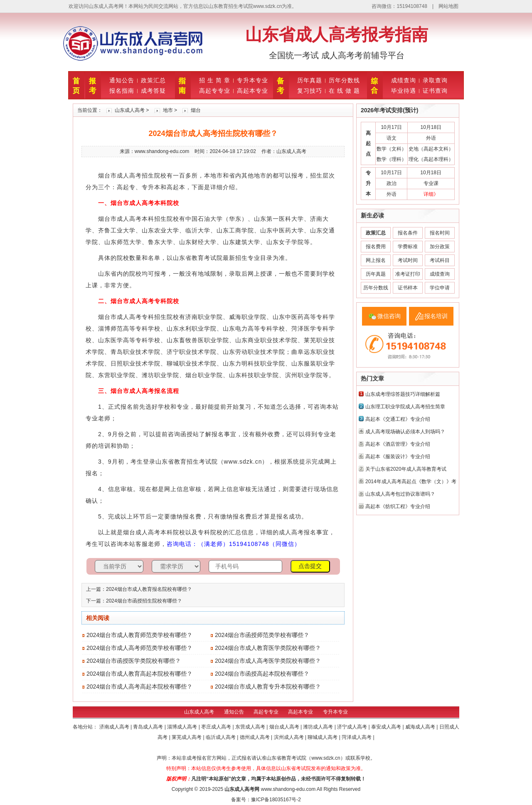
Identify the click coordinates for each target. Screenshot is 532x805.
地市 (168, 110)
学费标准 (408, 247)
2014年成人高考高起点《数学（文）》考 (411, 482)
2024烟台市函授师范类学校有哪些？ (262, 635)
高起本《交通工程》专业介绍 (398, 419)
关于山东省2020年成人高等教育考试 (406, 469)
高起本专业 (252, 91)
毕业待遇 (404, 91)
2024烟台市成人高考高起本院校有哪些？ (139, 686)
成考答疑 (153, 91)
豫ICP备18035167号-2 (276, 800)
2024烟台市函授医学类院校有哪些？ (134, 661)
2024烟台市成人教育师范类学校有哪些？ (139, 635)
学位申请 (440, 288)
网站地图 (448, 6)
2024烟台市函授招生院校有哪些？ (144, 601)
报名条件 (408, 233)
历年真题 (310, 80)
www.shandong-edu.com (288, 789)
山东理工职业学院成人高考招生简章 (405, 407)
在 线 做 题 (344, 91)
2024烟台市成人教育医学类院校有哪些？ (268, 648)
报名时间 (440, 233)
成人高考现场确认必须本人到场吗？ (405, 432)
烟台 (196, 110)
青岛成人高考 (149, 727)
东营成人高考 (251, 727)
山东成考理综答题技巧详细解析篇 (403, 394)
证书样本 (408, 288)
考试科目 (440, 260)
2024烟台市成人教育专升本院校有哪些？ (268, 686)
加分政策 (440, 247)
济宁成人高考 (353, 727)
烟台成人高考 (285, 727)
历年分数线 (344, 80)
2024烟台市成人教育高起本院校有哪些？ (139, 674)
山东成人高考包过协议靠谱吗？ (400, 494)
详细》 (431, 194)
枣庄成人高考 (217, 727)
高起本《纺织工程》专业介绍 (398, 506)
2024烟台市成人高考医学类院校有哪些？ (268, 661)
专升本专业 (252, 80)
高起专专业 (215, 91)
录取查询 (435, 80)
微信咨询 (389, 316)
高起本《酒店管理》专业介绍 (398, 444)
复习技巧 (310, 91)
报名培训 (436, 316)
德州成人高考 (255, 737)
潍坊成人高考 (319, 727)
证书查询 (435, 91)
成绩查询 (404, 80)
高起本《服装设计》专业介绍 (398, 457)
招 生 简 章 (215, 80)
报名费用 (376, 247)
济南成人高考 (115, 727)
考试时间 (408, 260)
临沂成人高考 (221, 737)
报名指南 (122, 91)
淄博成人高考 (183, 727)
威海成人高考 (421, 727)
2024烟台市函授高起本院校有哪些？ (262, 674)
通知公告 (122, 80)
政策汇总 (153, 80)
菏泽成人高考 (357, 737)
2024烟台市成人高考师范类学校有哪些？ (139, 648)
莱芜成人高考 (187, 737)
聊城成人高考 (323, 737)
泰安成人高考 (387, 727)
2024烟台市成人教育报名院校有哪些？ (149, 589)
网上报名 (376, 260)
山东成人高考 (130, 110)
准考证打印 (408, 274)
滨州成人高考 (289, 737)
